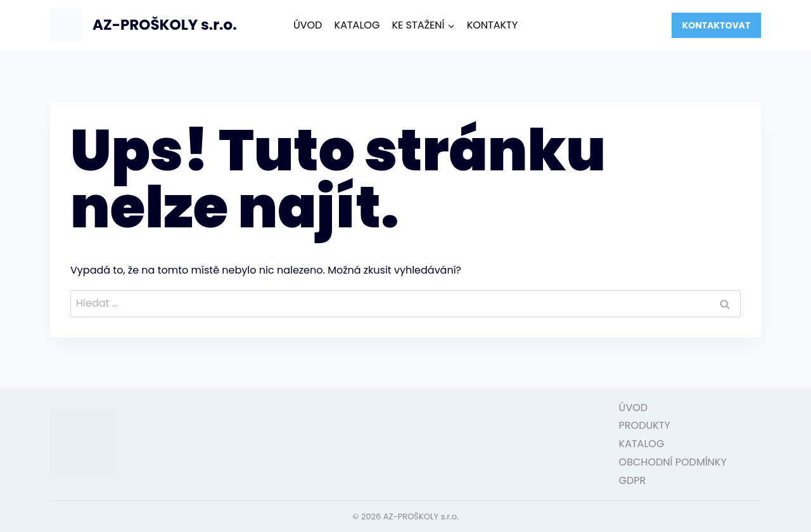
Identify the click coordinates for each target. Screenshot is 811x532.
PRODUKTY (645, 425)
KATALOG (357, 25)
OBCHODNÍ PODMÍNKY (673, 462)
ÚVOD (308, 25)
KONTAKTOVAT (716, 25)
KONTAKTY (492, 25)
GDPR (633, 480)
